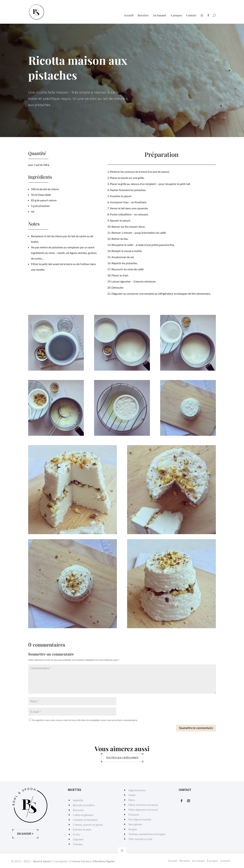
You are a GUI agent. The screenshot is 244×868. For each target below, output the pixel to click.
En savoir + (25, 834)
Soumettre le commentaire (196, 728)
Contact (191, 16)
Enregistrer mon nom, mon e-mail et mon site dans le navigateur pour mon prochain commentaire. (85, 720)
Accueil (129, 16)
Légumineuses (137, 790)
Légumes (78, 839)
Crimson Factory (80, 861)
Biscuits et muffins (84, 805)
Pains (132, 800)
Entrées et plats (82, 829)
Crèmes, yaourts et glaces (88, 825)
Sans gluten (135, 824)
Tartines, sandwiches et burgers (147, 834)
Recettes (143, 16)
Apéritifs (78, 800)
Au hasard (159, 16)
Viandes (78, 844)
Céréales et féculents (85, 820)
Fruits (76, 834)
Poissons (134, 814)
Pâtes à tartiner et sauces (143, 805)
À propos (212, 861)
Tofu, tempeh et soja (140, 839)
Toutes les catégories (122, 758)
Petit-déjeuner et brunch (143, 810)
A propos (176, 16)
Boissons (78, 810)
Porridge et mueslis (140, 819)
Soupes (133, 829)
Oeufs (132, 795)
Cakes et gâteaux (83, 815)
